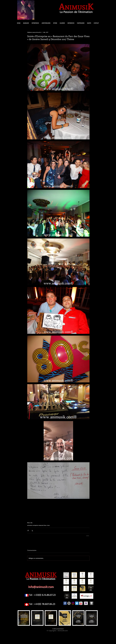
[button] (55, 23)
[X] (69, 603)
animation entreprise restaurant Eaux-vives (38, 525)
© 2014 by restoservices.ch (58, 629)
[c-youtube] (81, 603)
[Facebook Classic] (65, 603)
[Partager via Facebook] (28, 531)
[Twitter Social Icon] (77, 603)
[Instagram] (73, 603)
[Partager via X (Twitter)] (32, 531)
